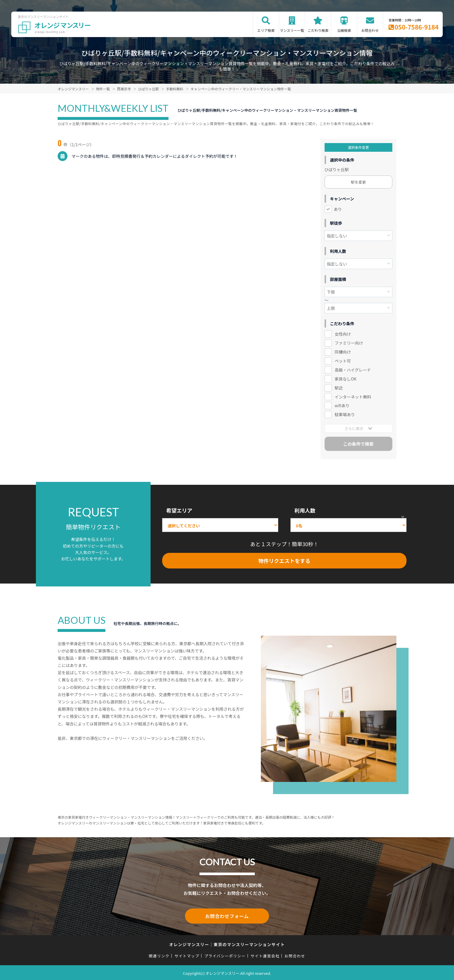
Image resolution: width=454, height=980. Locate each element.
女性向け (343, 334)
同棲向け (343, 352)
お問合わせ (370, 30)
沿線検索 (344, 30)
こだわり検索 (318, 30)
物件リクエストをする (284, 561)
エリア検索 (266, 30)
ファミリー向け (349, 343)
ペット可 (343, 361)
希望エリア (179, 510)
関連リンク (159, 955)
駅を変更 (358, 182)
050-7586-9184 (417, 27)
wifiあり (342, 405)
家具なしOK (346, 379)
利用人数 (305, 510)
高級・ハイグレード (353, 370)
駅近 (339, 388)
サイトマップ (187, 955)
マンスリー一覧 (292, 30)
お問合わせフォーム (227, 915)
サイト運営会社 (265, 955)
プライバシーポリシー (225, 955)
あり (338, 209)
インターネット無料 (353, 397)
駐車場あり (345, 414)
